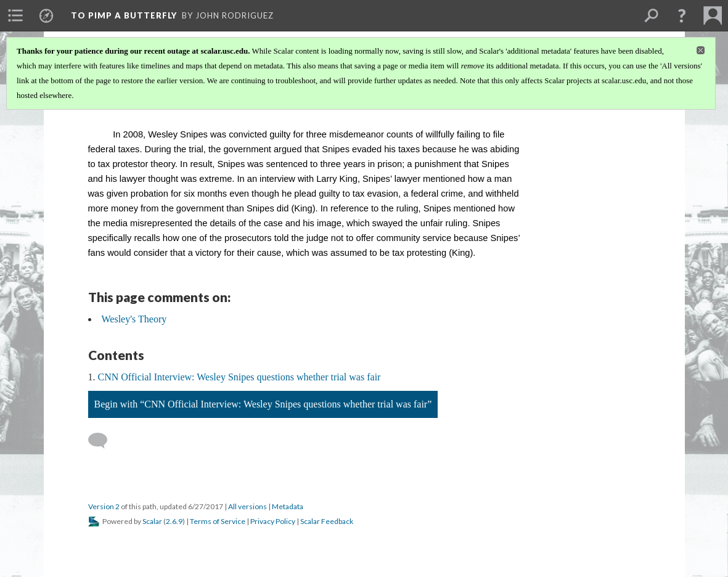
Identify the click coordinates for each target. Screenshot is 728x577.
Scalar (152, 521)
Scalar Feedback (327, 521)
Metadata (288, 506)
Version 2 (104, 506)
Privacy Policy (273, 521)
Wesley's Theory (134, 319)
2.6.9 (174, 521)
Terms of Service (218, 521)
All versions (247, 506)
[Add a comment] (103, 441)
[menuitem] (15, 15)
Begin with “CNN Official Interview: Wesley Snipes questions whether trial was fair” (263, 404)
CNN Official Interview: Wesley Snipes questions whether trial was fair (239, 377)
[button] (682, 15)
